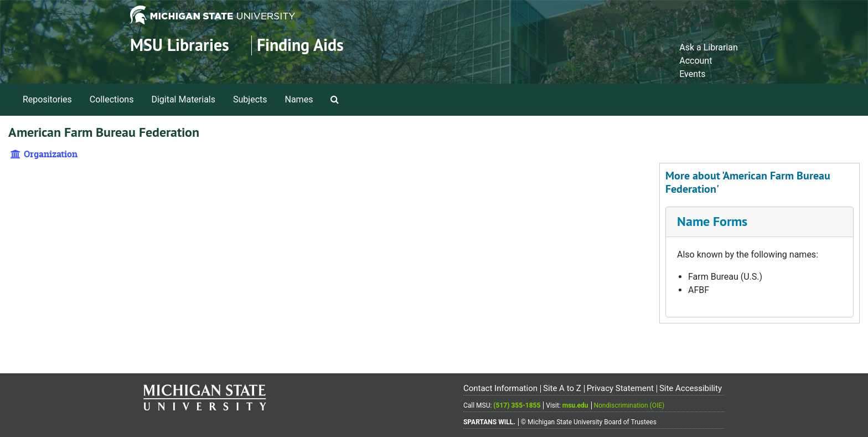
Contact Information (500, 388)
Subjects (250, 99)
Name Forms (712, 221)
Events (692, 74)
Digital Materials (183, 99)
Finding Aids (300, 45)
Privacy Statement (620, 388)
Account (696, 61)
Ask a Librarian (709, 47)
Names (299, 99)
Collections (112, 99)
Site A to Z (562, 388)
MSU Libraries (180, 45)
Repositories (47, 99)
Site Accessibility (691, 388)
